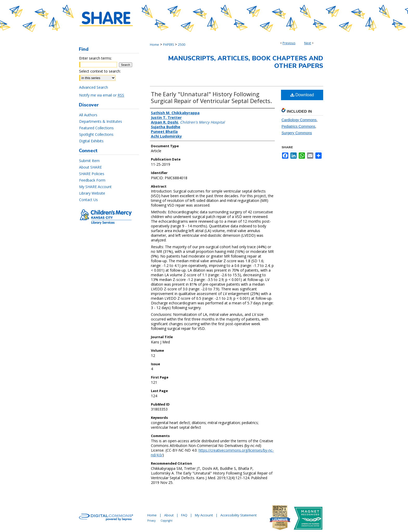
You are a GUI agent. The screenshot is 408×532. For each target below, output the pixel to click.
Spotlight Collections (96, 134)
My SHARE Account (95, 187)
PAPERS (168, 45)
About (169, 515)
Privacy (151, 521)
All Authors (88, 115)
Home (154, 45)
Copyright (167, 521)
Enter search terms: (95, 58)
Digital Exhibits (91, 141)
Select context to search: (100, 71)
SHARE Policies (92, 174)
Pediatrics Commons (298, 126)
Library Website (92, 193)
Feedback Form (92, 180)
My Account (204, 515)
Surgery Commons (297, 133)
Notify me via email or (102, 95)
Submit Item (89, 161)
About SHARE (90, 167)
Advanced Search (94, 87)
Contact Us (88, 200)
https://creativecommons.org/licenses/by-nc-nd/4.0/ (212, 453)
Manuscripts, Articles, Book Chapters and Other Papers (246, 62)
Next (308, 43)
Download (302, 95)
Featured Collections (96, 128)
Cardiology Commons (299, 120)
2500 (182, 45)
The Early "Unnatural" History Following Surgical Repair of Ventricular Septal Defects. (211, 97)
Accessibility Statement (238, 515)
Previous (289, 43)
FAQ (184, 515)
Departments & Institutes (101, 121)
